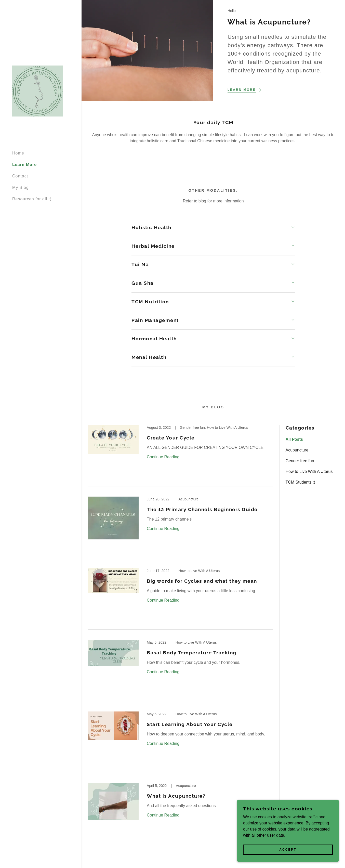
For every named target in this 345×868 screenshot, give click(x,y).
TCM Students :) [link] (300, 482)
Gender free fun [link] (300, 461)
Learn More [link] (24, 165)
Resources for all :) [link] (32, 199)
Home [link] (18, 153)
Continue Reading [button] (163, 457)
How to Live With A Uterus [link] (309, 471)
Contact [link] (20, 176)
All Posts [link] (294, 439)
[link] (38, 91)
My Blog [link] (21, 187)
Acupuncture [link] (297, 450)
